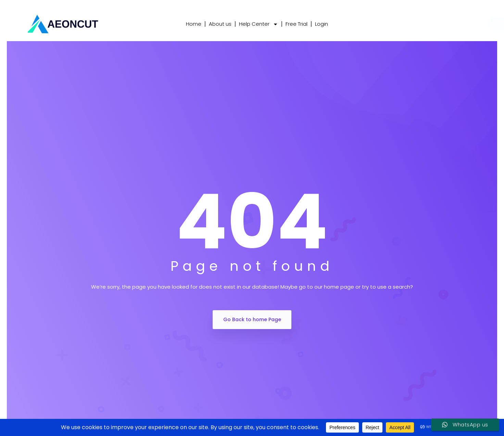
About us (220, 24)
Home (194, 24)
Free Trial (297, 24)
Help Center (259, 24)
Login (322, 24)
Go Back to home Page (252, 319)
